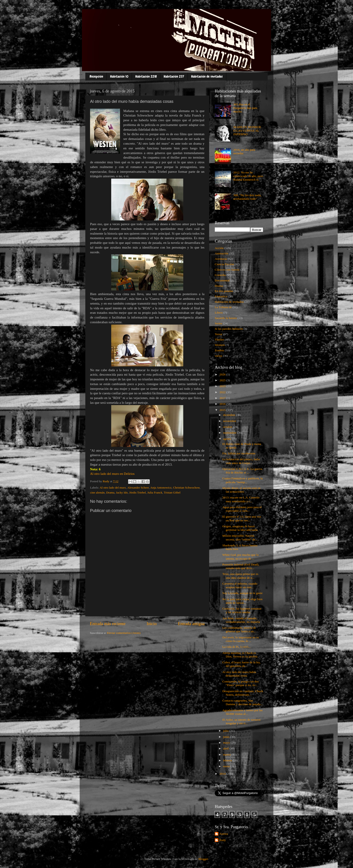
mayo (227, 743)
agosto (227, 439)
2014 (223, 774)
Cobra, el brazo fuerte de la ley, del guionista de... (241, 664)
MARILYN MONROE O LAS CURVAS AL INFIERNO (247, 131)
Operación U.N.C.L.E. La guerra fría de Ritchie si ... (242, 471)
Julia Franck (155, 492)
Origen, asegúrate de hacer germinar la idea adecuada (240, 528)
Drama (110, 492)
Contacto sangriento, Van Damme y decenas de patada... (243, 702)
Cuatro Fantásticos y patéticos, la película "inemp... (243, 480)
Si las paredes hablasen (229, 329)
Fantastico (221, 296)
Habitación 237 (174, 76)
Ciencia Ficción (224, 264)
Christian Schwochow (186, 488)
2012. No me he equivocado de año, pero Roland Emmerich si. (248, 176)
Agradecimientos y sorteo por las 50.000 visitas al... (242, 712)
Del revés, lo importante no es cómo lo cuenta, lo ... (241, 639)
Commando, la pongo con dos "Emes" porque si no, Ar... (241, 683)
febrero (228, 760)
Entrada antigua (191, 624)
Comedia (220, 275)
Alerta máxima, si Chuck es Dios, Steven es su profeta (240, 655)
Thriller (219, 340)
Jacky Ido (122, 492)
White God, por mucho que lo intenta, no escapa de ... (241, 557)
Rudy (223, 840)
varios (218, 356)
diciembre (230, 415)
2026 (223, 374)
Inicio (152, 624)
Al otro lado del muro (113, 488)
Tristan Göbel (172, 492)
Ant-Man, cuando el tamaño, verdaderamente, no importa (241, 620)
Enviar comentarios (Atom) (124, 633)
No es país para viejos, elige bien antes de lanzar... (242, 601)
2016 (223, 404)
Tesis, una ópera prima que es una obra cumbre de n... (240, 576)
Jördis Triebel (138, 492)
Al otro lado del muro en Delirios (112, 474)
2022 (223, 392)
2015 (223, 410)
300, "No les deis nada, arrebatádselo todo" (247, 197)
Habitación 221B (146, 76)
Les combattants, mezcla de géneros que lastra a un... (239, 629)
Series (218, 323)
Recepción (96, 76)
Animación (222, 253)
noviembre (230, 421)
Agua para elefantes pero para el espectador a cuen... (242, 509)
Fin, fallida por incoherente (239, 453)
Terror (219, 334)
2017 (223, 398)
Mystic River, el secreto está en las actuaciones (241, 490)
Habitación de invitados (207, 76)
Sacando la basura (226, 318)
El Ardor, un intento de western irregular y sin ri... (241, 721)
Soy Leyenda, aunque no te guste (242, 593)
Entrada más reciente (108, 624)
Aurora (224, 834)
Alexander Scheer (138, 488)
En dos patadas (224, 291)
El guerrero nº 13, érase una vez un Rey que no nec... (242, 518)
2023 (223, 386)
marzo (227, 755)
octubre (228, 427)
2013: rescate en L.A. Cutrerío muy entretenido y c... (241, 499)
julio (226, 731)
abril (226, 748)
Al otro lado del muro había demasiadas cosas (239, 674)
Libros (219, 313)
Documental (222, 280)
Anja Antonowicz (161, 488)
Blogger (203, 859)
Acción (219, 248)
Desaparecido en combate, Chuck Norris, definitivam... (243, 693)
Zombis (219, 350)
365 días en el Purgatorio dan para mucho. (245, 108)
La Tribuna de (223, 307)
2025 (223, 380)
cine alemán (97, 492)
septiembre (230, 433)
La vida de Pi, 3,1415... (237, 647)
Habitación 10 (119, 76)
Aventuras (221, 259)
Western (220, 345)
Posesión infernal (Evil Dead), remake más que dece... (241, 566)
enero (227, 766)
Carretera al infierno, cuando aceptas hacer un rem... (240, 585)
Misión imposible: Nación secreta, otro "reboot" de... (240, 537)
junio (227, 737)
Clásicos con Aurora (227, 270)
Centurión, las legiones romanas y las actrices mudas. (242, 610)
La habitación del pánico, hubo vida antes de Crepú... (241, 461)
